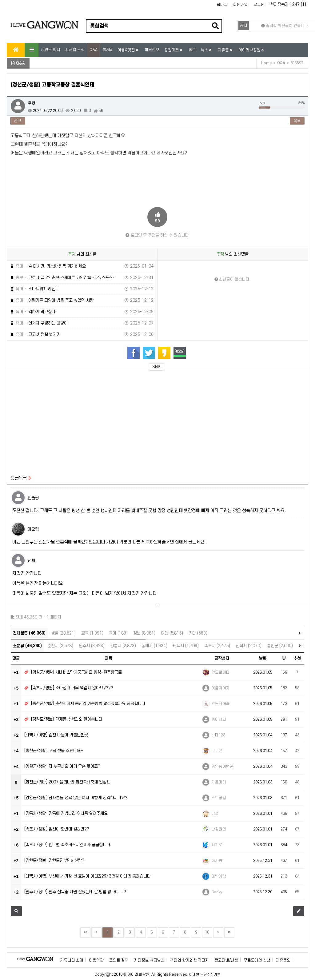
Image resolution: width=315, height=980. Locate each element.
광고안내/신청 (226, 960)
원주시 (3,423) (92, 646)
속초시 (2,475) (217, 646)
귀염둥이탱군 (222, 767)
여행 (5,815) (172, 633)
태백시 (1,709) (186, 646)
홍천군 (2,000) (280, 646)
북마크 (222, 5)
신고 (18, 121)
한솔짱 (33, 498)
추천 (297, 658)
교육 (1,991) (92, 633)
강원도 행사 (51, 50)
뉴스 (205, 50)
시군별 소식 (75, 50)
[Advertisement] (66, 419)
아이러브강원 (250, 50)
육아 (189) (118, 633)
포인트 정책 (119, 960)
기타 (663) (198, 633)
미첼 (215, 814)
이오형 (33, 529)
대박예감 (219, 876)
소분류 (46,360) (27, 646)
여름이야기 (221, 688)
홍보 (192, 50)
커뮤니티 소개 (72, 960)
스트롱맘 (219, 798)
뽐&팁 (108, 50)
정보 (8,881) (144, 633)
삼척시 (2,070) (249, 646)
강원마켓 (172, 50)
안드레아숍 (221, 704)
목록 (297, 121)
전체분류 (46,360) (29, 633)
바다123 (218, 735)
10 (207, 932)
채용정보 (152, 50)
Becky (217, 892)
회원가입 (241, 5)
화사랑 (217, 861)
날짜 (263, 658)
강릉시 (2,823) (123, 646)
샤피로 (217, 845)
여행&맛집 (127, 50)
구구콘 (217, 751)
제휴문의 (283, 960)
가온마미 (219, 782)
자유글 (224, 50)
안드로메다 (221, 672)
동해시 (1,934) (154, 646)
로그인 (259, 5)
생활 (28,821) (63, 633)
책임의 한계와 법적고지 (189, 960)
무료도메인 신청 (257, 960)
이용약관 (96, 960)
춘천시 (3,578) (60, 646)
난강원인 (219, 829)
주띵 (32, 103)
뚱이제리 (219, 719)
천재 (31, 561)
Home (267, 63)
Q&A (94, 50)
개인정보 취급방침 (149, 960)
